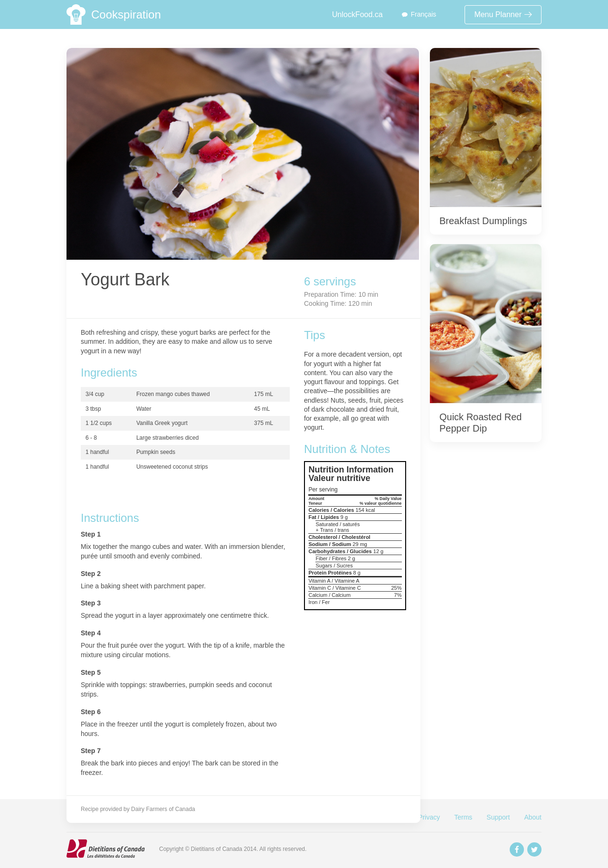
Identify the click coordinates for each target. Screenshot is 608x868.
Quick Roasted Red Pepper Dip (480, 423)
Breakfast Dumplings (483, 221)
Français (424, 14)
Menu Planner (503, 14)
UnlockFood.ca (357, 14)
